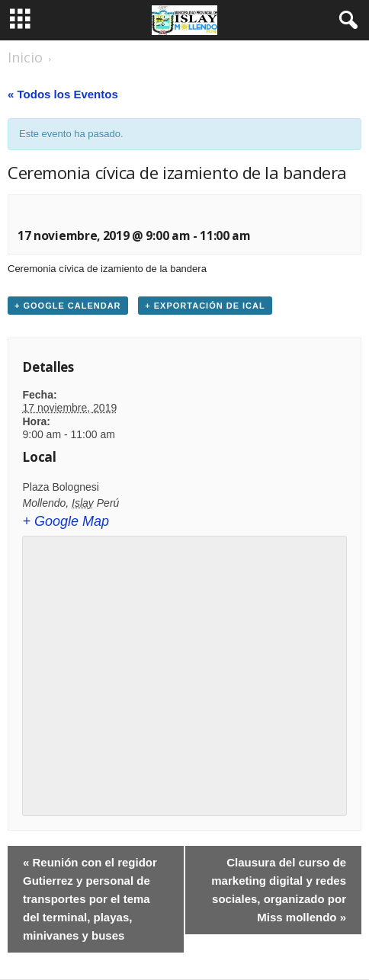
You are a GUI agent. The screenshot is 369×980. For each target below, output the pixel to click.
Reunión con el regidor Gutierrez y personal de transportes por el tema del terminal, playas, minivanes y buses (90, 899)
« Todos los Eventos (63, 94)
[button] (345, 21)
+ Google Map (66, 521)
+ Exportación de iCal (205, 306)
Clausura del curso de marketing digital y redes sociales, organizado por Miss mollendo (279, 890)
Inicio (25, 57)
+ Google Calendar (68, 306)
